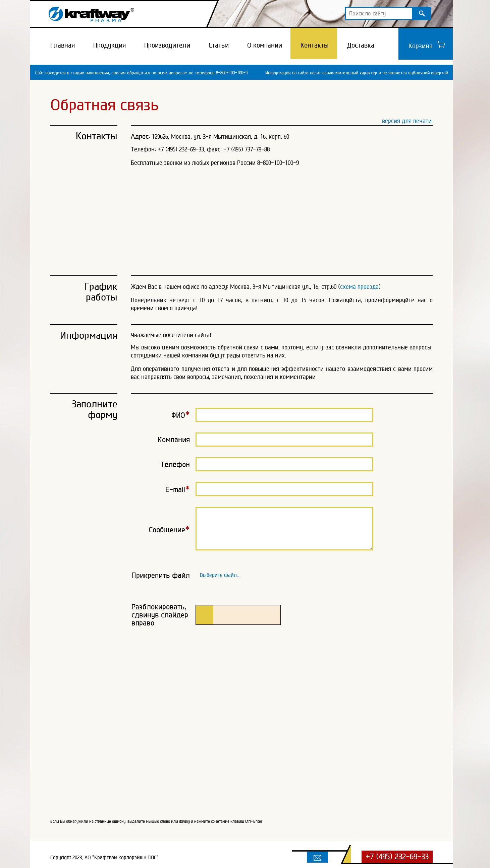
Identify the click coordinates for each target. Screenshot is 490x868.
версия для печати (407, 121)
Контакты (315, 45)
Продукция (110, 45)
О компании (265, 45)
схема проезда (359, 287)
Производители (167, 45)
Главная (63, 45)
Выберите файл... (220, 574)
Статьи (219, 45)
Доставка (361, 45)
